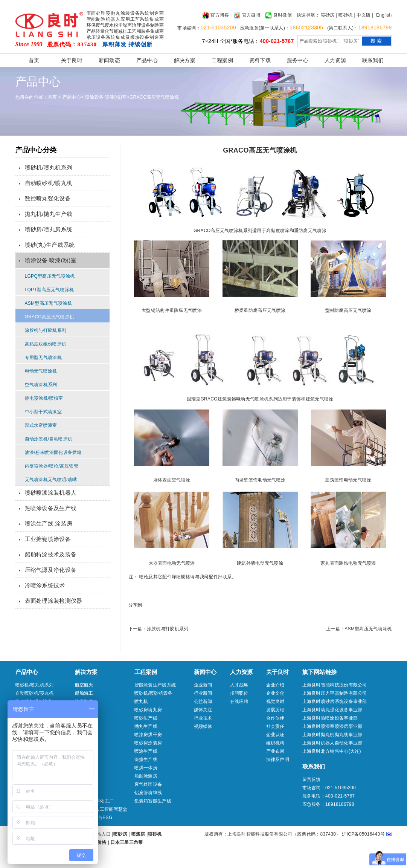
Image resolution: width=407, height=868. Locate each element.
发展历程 (275, 710)
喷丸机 (141, 701)
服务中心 (298, 60)
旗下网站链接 (320, 672)
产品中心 (147, 60)
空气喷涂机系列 (41, 385)
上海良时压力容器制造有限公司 (335, 693)
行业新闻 (203, 693)
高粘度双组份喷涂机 (46, 344)
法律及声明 (278, 759)
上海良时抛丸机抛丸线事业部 (332, 735)
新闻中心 (205, 672)
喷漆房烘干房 (148, 735)
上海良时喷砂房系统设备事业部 (335, 701)
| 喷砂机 (344, 15)
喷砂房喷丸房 (148, 710)
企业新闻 (203, 685)
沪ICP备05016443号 (363, 834)
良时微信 (279, 15)
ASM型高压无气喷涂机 (48, 303)
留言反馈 (312, 779)
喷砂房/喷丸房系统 (49, 229)
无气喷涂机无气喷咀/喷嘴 (51, 480)
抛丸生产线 (146, 726)
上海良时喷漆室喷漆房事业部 (332, 726)
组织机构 (275, 743)
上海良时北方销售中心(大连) (332, 751)
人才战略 (239, 685)
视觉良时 (275, 701)
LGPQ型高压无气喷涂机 (50, 276)
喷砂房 (328, 15)
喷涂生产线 (146, 751)
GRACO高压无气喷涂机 (154, 97)
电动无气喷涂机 (41, 371)
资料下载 (260, 60)
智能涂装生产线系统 (155, 685)
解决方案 (185, 60)
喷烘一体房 (146, 768)
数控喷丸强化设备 (48, 198)
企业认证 (275, 735)
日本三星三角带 (127, 842)
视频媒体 (203, 726)
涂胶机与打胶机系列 (46, 330)
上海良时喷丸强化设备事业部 (332, 710)
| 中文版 (362, 15)
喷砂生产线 (146, 718)
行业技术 (203, 718)
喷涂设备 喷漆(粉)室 (106, 97)
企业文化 (275, 693)
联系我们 (373, 60)
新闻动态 (109, 60)
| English (382, 15)
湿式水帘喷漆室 (41, 425)
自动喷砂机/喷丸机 (49, 183)
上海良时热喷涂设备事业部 (330, 718)
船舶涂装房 (146, 776)
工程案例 (222, 60)
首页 (34, 60)
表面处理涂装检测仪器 (54, 601)
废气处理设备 (148, 784)
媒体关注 (203, 710)
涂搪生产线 (146, 759)
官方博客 (216, 15)
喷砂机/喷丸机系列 (49, 167)
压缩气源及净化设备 (51, 570)
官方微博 (247, 15)
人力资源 (335, 60)
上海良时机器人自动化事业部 (332, 743)
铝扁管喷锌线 (148, 793)
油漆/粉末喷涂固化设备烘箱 (53, 452)
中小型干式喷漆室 (43, 412)
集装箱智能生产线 (153, 801)
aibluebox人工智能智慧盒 (101, 809)
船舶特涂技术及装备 (51, 554)
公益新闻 (203, 701)
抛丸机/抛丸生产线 (49, 214)
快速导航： (308, 15)
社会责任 (275, 726)
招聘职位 (239, 693)
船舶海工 (84, 693)
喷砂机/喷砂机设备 (154, 693)
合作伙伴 (275, 718)
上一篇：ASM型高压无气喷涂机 (359, 629)
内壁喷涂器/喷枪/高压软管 (52, 466)
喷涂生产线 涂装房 (49, 523)
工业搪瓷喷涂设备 (48, 539)
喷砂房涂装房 (148, 743)
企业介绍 (275, 685)
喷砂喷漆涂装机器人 (51, 493)
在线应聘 (239, 701)
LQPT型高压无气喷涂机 (50, 290)
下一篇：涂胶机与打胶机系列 (159, 629)
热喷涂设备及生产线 (51, 508)
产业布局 (275, 751)
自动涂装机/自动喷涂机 (49, 439)
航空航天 (84, 685)
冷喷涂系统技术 (45, 585)
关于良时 (72, 60)
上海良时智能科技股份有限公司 (335, 685)
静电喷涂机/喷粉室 (44, 398)
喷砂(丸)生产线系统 (50, 245)
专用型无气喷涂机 (43, 358)
